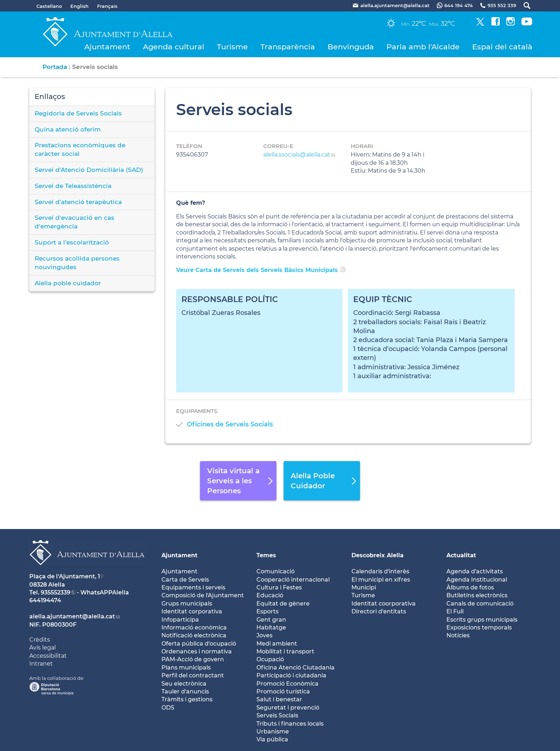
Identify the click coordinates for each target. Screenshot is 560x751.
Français (107, 6)
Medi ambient (277, 644)
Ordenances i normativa (197, 651)
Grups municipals (187, 604)
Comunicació (276, 571)
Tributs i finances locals (290, 724)
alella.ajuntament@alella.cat (72, 616)
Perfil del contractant (193, 675)
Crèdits (40, 640)
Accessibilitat (48, 656)
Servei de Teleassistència (73, 186)
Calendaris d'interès (380, 571)
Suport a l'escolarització (72, 242)
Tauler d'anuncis (185, 691)
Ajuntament (107, 47)
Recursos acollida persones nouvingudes (77, 263)
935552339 (56, 592)
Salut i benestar (279, 699)
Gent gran (271, 620)
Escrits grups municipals (482, 620)
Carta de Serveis (185, 580)
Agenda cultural (174, 47)
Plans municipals (186, 668)
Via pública (272, 739)
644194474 (45, 600)
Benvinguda (351, 47)
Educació (270, 595)
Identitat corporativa (192, 611)
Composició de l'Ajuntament (203, 595)
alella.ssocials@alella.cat (297, 155)
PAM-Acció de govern (193, 659)
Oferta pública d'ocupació (199, 644)
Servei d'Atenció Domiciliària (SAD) (89, 170)
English (79, 6)
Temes (266, 555)
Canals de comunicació (480, 604)
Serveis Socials (277, 715)
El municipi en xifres (381, 580)
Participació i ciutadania (291, 675)
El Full (455, 611)
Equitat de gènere (283, 604)
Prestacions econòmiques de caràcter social (80, 149)
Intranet (41, 664)
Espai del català (502, 47)
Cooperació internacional (293, 580)
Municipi (364, 587)
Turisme (232, 47)
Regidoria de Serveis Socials (78, 113)
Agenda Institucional (477, 580)
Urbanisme (273, 732)
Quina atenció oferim (68, 129)
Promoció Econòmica (287, 684)
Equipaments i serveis (193, 587)
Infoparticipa (180, 620)
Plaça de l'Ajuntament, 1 (65, 576)
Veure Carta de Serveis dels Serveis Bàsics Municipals (257, 270)
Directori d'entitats (379, 611)
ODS (168, 708)
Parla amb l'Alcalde (423, 47)
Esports (267, 611)
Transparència (288, 47)
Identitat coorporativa (384, 604)
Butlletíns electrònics (477, 595)
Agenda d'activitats (475, 571)
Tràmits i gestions (187, 699)
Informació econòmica (194, 628)
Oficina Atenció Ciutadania (296, 668)
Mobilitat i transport (285, 651)
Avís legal (42, 648)
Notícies (458, 635)
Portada (55, 67)
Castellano (49, 6)
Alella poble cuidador (68, 283)
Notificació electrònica (194, 635)
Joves (264, 635)
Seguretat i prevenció (288, 708)
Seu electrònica (184, 684)
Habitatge (271, 628)
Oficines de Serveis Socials (230, 424)
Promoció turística (283, 691)
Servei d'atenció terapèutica (78, 202)
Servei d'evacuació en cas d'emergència (74, 222)
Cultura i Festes (279, 587)
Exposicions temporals (479, 628)
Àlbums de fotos (470, 587)
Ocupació (270, 659)
